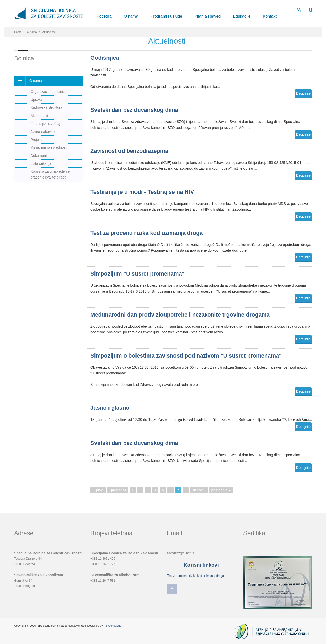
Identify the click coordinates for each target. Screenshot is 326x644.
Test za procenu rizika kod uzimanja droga (147, 233)
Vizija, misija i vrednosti (49, 147)
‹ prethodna (118, 490)
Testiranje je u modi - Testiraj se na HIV (142, 192)
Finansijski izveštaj (45, 124)
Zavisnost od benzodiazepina (129, 151)
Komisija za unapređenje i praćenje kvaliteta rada (51, 174)
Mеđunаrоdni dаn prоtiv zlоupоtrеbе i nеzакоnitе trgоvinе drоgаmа (180, 315)
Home (18, 32)
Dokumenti (39, 156)
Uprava (36, 100)
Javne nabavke (43, 132)
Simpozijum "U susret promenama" (137, 274)
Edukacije (242, 16)
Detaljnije (303, 93)
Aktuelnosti (39, 116)
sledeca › (199, 490)
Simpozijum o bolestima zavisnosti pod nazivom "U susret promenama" (186, 356)
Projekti (37, 140)
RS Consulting (113, 626)
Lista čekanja (41, 163)
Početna (104, 16)
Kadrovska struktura (46, 107)
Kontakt (270, 16)
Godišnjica (105, 58)
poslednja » (221, 490)
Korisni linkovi (201, 565)
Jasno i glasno (110, 408)
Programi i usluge (166, 16)
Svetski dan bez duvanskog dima (134, 110)
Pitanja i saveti (207, 16)
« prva (98, 490)
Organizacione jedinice (49, 92)
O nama (131, 16)
